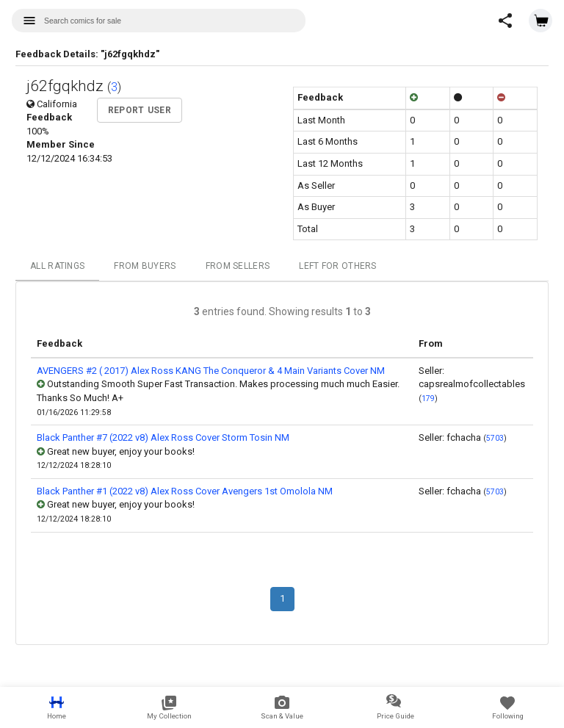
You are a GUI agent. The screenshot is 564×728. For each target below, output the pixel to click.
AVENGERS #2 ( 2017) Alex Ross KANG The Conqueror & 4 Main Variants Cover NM (211, 371)
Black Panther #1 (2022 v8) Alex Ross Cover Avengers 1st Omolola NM (185, 491)
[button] (505, 21)
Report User (140, 110)
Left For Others (338, 266)
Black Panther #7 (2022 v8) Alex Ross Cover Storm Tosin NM (163, 437)
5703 (495, 438)
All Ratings (57, 266)
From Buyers (145, 266)
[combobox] (159, 21)
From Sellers (238, 266)
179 (428, 399)
